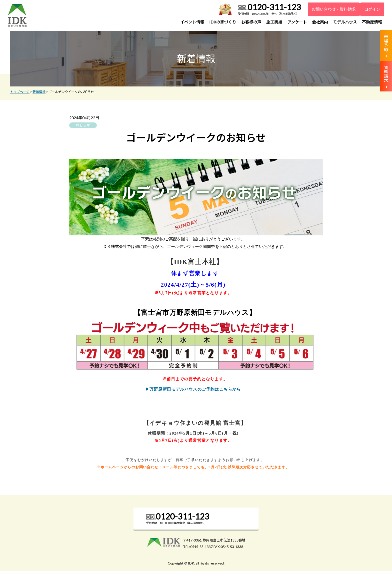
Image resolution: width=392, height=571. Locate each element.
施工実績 (274, 22)
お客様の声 (251, 22)
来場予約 (386, 43)
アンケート (297, 22)
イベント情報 (192, 22)
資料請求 (386, 74)
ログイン (372, 9)
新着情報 (39, 92)
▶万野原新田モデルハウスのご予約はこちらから (195, 389)
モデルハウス (345, 22)
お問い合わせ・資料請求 (334, 9)
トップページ (20, 92)
